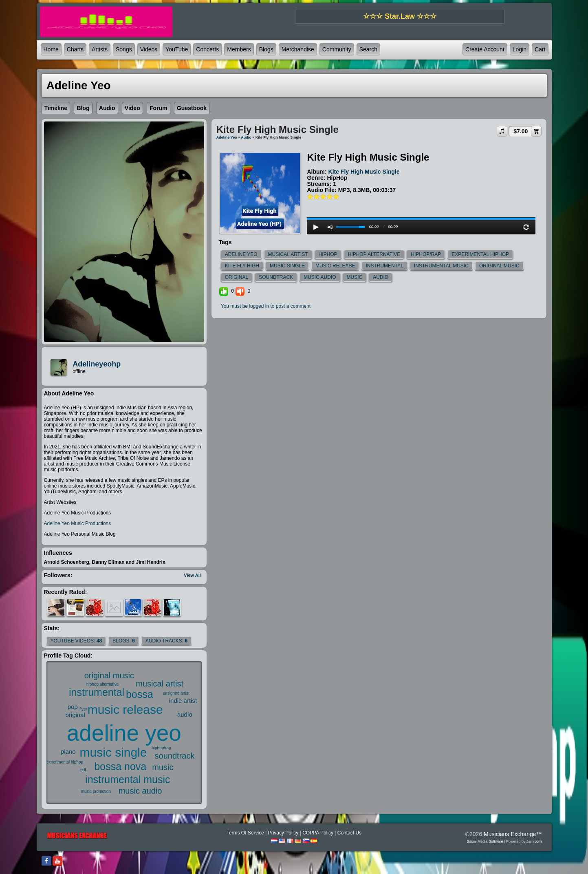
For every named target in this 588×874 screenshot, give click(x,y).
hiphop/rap (161, 748)
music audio (140, 791)
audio (185, 714)
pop (73, 707)
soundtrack (175, 756)
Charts (75, 49)
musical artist (160, 684)
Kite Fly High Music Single (364, 172)
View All (192, 575)
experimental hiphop (65, 762)
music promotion (96, 791)
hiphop (328, 254)
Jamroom (534, 841)
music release (125, 710)
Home (51, 49)
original (75, 715)
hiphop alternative (102, 684)
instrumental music (128, 779)
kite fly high (242, 266)
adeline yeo (124, 733)
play (421, 197)
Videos (149, 49)
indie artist (183, 701)
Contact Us (349, 833)
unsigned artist (176, 693)
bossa (140, 694)
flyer (83, 709)
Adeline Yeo (227, 137)
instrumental (97, 692)
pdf (83, 770)
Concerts (207, 49)
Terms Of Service (245, 833)
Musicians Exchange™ (513, 834)
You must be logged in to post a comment (266, 306)
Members (239, 49)
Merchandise (298, 49)
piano (68, 752)
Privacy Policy (283, 833)
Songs (124, 49)
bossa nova (120, 766)
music (163, 767)
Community (337, 49)
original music (109, 675)
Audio (246, 137)
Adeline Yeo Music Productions (78, 523)
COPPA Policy (318, 833)
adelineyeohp (97, 364)
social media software (485, 841)
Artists (100, 49)
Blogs (266, 49)
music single (113, 752)
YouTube (177, 49)
